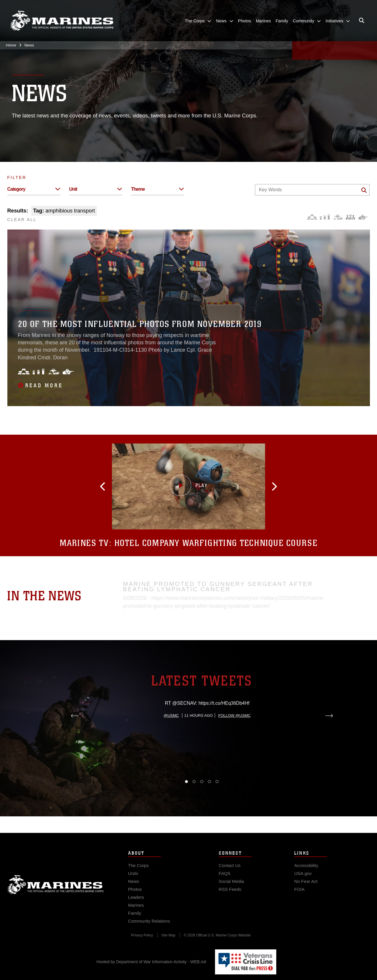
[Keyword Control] (312, 190)
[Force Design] (312, 217)
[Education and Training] (325, 217)
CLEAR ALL (22, 220)
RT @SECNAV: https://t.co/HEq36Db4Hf (207, 730)
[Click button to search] (364, 190)
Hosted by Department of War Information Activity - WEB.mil (151, 962)
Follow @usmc (234, 743)
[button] (113, 486)
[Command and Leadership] (350, 217)
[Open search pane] (362, 21)
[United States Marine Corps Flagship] (62, 21)
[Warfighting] (363, 217)
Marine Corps (56, 893)
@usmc (171, 743)
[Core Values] (338, 217)
